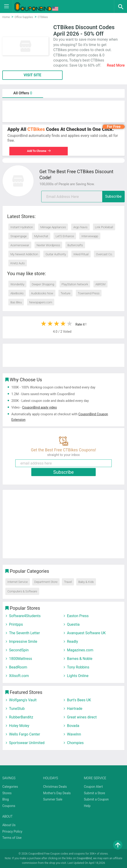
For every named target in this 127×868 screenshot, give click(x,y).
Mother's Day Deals (57, 793)
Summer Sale (53, 799)
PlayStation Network (75, 284)
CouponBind (84, 858)
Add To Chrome (37, 151)
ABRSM (100, 284)
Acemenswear (20, 245)
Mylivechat (41, 236)
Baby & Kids (86, 582)
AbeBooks (17, 293)
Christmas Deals (55, 787)
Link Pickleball (104, 227)
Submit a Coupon (96, 799)
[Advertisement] (63, 111)
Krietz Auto (18, 263)
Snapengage (19, 236)
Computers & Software (22, 591)
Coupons (9, 806)
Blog (6, 799)
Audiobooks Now (42, 293)
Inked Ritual (81, 254)
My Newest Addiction (24, 254)
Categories (10, 787)
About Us (9, 825)
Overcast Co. (104, 254)
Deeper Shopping (43, 284)
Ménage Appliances (53, 227)
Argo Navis (80, 227)
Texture (65, 293)
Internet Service (18, 582)
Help (87, 806)
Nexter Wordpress (48, 245)
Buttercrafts (75, 245)
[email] (83, 197)
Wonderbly (17, 284)
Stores (7, 793)
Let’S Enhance (65, 236)
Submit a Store (95, 793)
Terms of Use (12, 838)
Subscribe (113, 196)
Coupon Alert (93, 787)
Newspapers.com (41, 302)
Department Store (46, 582)
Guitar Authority (56, 254)
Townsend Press (89, 293)
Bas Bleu (16, 302)
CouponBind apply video (39, 407)
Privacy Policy (12, 831)
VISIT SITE (32, 75)
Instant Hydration (22, 227)
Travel (68, 582)
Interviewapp (90, 236)
